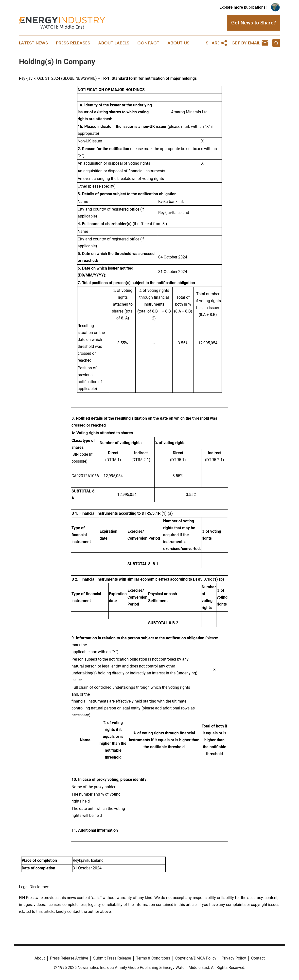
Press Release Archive (69, 958)
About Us (178, 43)
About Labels (114, 43)
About (40, 958)
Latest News (34, 43)
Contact (148, 43)
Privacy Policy (234, 958)
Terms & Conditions (153, 958)
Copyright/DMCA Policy (196, 958)
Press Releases (73, 43)
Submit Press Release (112, 958)
